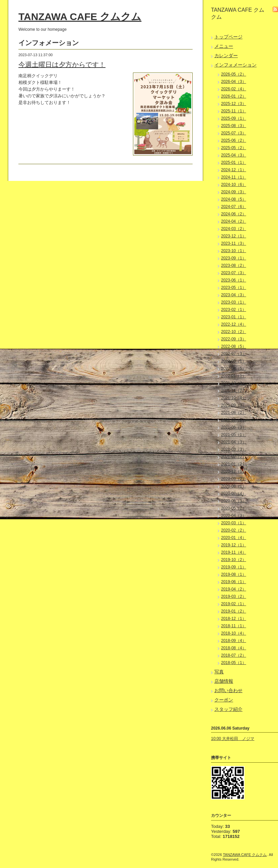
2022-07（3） (234, 354)
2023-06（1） (234, 280)
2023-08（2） (234, 265)
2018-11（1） (234, 626)
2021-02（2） (234, 457)
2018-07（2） (234, 655)
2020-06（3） (234, 501)
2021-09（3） (234, 405)
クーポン (224, 700)
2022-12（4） (234, 324)
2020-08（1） (234, 486)
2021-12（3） (234, 383)
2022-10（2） (234, 332)
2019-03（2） (234, 596)
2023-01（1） (234, 317)
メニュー (224, 46)
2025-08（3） (234, 126)
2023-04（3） (234, 295)
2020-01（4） (234, 538)
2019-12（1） (234, 545)
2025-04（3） (234, 155)
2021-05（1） (234, 435)
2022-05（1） (234, 361)
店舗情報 (224, 681)
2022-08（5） (234, 346)
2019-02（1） (234, 604)
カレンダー (226, 56)
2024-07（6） (234, 207)
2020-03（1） (234, 523)
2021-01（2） (234, 464)
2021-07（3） (234, 420)
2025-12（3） (234, 104)
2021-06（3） (234, 427)
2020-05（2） (234, 508)
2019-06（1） (234, 582)
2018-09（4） (234, 641)
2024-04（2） (234, 221)
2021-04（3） (234, 442)
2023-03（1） (234, 302)
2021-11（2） (234, 391)
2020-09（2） (234, 479)
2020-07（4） (234, 494)
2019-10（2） (234, 560)
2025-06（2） (234, 140)
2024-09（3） (234, 192)
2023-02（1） (234, 310)
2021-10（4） (234, 398)
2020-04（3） (234, 516)
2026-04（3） (234, 82)
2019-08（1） (234, 574)
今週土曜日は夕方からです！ (62, 65)
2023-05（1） (234, 288)
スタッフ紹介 (228, 709)
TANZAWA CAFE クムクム (80, 17)
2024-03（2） (234, 229)
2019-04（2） (234, 589)
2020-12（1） (234, 471)
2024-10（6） (234, 185)
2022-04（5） (234, 368)
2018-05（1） (234, 663)
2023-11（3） (234, 243)
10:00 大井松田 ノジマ (233, 739)
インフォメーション (235, 65)
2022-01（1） (234, 376)
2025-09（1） (234, 118)
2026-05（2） (234, 74)
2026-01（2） (234, 96)
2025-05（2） (234, 148)
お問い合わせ (228, 690)
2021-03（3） (234, 449)
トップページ (228, 37)
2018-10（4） (234, 633)
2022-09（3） (234, 339)
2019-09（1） (234, 567)
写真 (219, 672)
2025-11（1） (234, 111)
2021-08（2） (234, 413)
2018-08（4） (234, 648)
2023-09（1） (234, 258)
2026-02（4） (234, 89)
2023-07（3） (234, 273)
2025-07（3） (234, 133)
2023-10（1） (234, 251)
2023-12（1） (234, 236)
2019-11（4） (234, 552)
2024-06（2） (234, 214)
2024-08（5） (234, 199)
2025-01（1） (234, 162)
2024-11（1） (234, 177)
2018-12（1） (234, 619)
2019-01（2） (234, 611)
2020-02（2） (234, 530)
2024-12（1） (234, 170)
